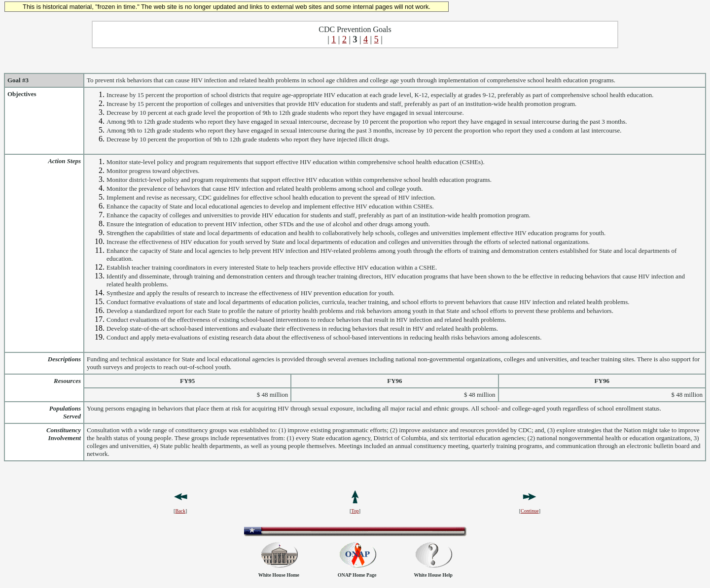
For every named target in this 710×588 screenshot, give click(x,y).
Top (355, 511)
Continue (530, 511)
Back (180, 511)
